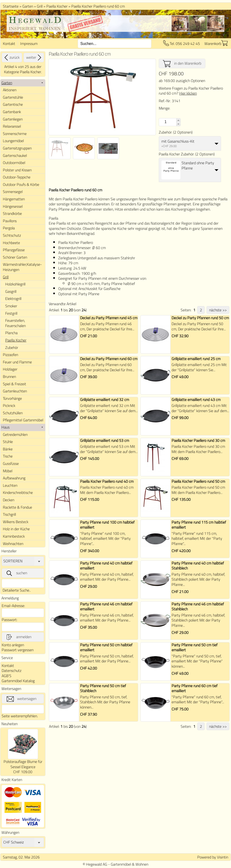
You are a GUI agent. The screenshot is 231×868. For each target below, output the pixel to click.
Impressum (29, 43)
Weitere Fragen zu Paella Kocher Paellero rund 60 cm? (191, 91)
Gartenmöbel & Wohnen (130, 864)
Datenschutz (12, 670)
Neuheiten (10, 724)
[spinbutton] (165, 122)
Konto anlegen (13, 645)
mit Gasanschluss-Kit (178, 141)
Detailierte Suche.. (17, 590)
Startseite (11, 6)
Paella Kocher (57, 6)
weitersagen (22, 699)
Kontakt (9, 43)
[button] (178, 120)
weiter (34, 58)
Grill (40, 6)
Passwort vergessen (18, 650)
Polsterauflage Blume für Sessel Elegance (23, 764)
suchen (16, 573)
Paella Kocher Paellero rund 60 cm (98, 6)
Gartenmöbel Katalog (18, 681)
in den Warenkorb (182, 63)
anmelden (19, 637)
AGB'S (7, 676)
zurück (11, 58)
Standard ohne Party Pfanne (198, 165)
